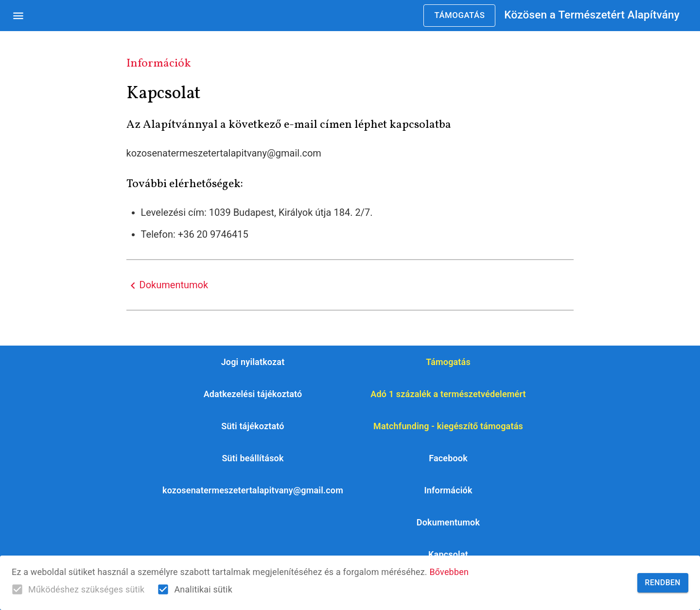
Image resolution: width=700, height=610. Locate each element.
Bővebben (449, 572)
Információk (159, 63)
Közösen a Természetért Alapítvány (592, 15)
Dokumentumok (167, 286)
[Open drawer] (18, 16)
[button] (253, 458)
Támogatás (459, 16)
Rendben (663, 583)
